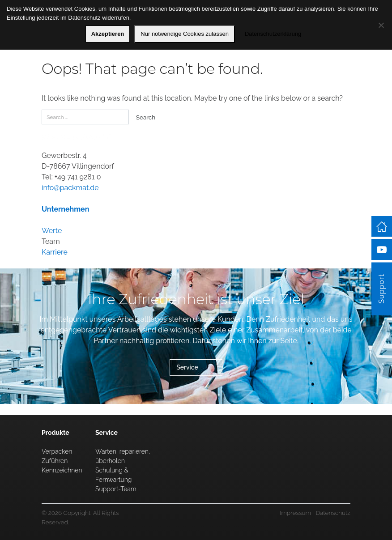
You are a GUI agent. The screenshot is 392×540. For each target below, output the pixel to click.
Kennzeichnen (62, 470)
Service (187, 367)
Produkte (55, 433)
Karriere (55, 252)
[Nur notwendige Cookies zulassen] (381, 25)
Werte (52, 231)
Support (381, 289)
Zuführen (55, 461)
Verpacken (57, 451)
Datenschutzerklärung (273, 34)
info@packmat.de (70, 188)
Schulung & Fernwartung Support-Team (116, 480)
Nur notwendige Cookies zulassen (185, 34)
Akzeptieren (108, 34)
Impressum (295, 513)
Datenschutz (333, 513)
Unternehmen (65, 209)
